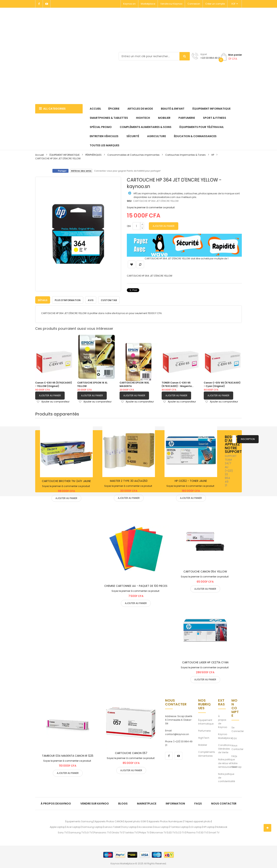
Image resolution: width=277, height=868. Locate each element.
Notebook (222, 827)
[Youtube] (47, 4)
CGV (234, 738)
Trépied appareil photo (197, 821)
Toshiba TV (131, 832)
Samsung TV (77, 832)
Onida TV (117, 832)
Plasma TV (193, 832)
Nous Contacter (237, 747)
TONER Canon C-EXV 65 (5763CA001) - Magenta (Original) (177, 384)
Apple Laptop (57, 827)
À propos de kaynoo (56, 803)
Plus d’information (68, 300)
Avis (91, 300)
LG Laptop (196, 827)
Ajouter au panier (50, 395)
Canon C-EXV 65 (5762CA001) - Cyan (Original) (222, 384)
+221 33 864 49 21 (210, 58)
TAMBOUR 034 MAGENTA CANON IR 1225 (68, 756)
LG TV (89, 832)
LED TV (172, 832)
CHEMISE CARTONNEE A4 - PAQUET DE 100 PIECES (136, 586)
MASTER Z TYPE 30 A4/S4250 (129, 481)
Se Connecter (238, 729)
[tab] (43, 300)
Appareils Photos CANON (109, 821)
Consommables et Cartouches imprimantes (133, 155)
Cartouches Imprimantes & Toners (185, 155)
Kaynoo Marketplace (225, 736)
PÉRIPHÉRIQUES (93, 155)
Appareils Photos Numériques (165, 821)
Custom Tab (109, 300)
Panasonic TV (102, 832)
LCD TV (181, 832)
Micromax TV (159, 832)
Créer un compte (215, 4)
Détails (43, 300)
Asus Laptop (161, 827)
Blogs (123, 803)
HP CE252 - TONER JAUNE (191, 481)
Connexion (194, 4)
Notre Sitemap (236, 765)
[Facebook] (39, 4)
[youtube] (178, 756)
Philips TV (144, 832)
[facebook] (169, 756)
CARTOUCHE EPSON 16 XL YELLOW (92, 384)
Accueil (40, 155)
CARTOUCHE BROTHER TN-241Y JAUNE (66, 481)
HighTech (204, 738)
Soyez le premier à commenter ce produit (151, 207)
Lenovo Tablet (112, 827)
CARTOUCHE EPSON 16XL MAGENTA (134, 384)
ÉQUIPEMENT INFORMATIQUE (65, 155)
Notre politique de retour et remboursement (227, 763)
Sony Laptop (129, 827)
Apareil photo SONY (136, 821)
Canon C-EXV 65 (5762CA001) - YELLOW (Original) (54, 384)
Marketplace (148, 4)
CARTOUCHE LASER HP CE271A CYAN (205, 662)
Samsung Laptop (92, 827)
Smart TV (214, 832)
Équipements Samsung (79, 821)
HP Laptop (209, 827)
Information (175, 803)
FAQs (234, 756)
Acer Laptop (73, 827)
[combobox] (154, 56)
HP (213, 155)
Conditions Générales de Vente (225, 749)
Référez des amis (81, 171)
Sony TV (62, 832)
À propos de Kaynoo (223, 722)
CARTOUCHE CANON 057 (131, 753)
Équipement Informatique (206, 722)
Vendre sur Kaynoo (171, 4)
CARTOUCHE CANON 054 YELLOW (205, 571)
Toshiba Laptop (179, 827)
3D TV (204, 832)
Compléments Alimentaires (207, 754)
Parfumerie (204, 731)
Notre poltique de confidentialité (226, 777)
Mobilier (203, 745)
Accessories (145, 827)
